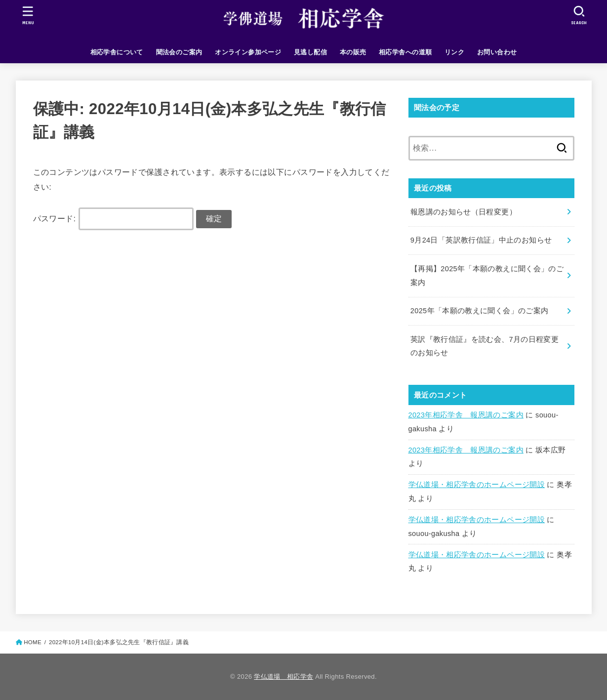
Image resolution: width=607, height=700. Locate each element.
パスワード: (113, 218)
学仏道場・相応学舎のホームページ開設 (477, 485)
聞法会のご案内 (179, 52)
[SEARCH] (579, 15)
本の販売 (353, 52)
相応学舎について (117, 52)
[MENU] (28, 15)
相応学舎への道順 (405, 52)
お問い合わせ (497, 52)
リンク (454, 52)
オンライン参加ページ (248, 52)
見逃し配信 (310, 52)
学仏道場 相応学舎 (283, 677)
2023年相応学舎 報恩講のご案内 (466, 415)
